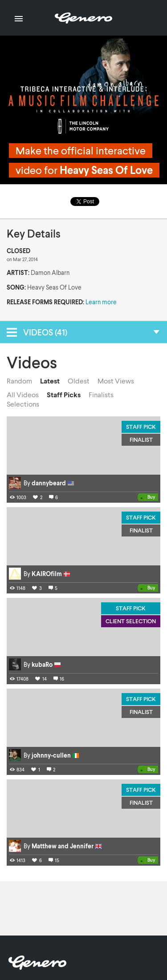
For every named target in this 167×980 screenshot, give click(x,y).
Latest (50, 381)
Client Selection (131, 621)
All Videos (23, 395)
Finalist (141, 440)
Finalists (101, 395)
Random (19, 381)
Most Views (116, 381)
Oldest (79, 381)
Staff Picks (64, 395)
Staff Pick (141, 427)
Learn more (101, 302)
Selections (23, 404)
